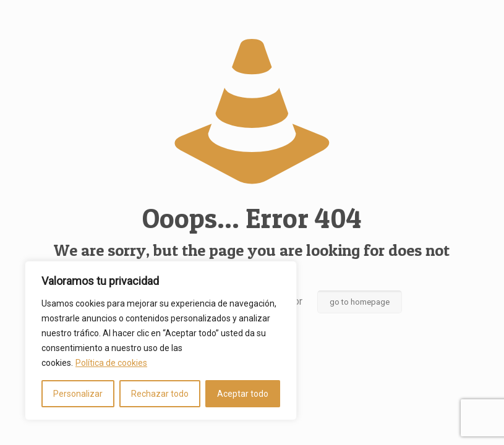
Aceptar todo (243, 394)
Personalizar (78, 394)
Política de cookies (111, 363)
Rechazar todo (160, 394)
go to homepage (360, 302)
